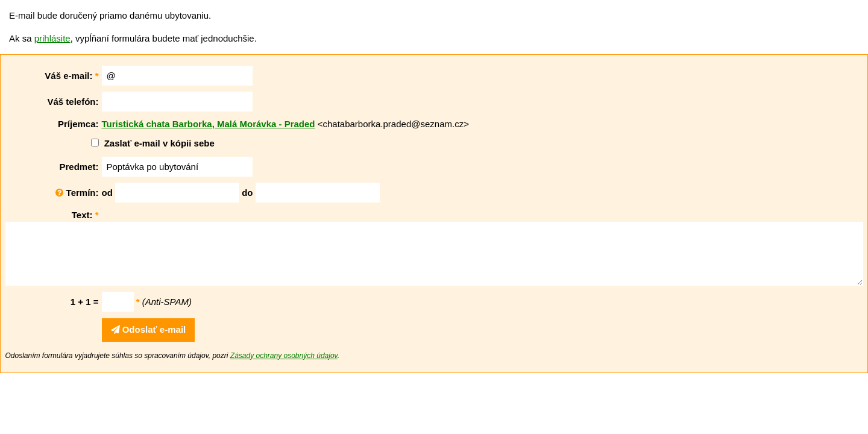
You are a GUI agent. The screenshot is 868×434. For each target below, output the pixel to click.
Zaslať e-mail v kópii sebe (159, 143)
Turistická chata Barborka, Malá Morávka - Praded (209, 124)
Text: (85, 215)
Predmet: (79, 167)
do (247, 193)
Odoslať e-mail (149, 329)
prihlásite (52, 38)
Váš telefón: (73, 102)
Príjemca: (78, 124)
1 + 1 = (85, 302)
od (107, 193)
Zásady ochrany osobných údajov (284, 356)
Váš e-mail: (71, 76)
